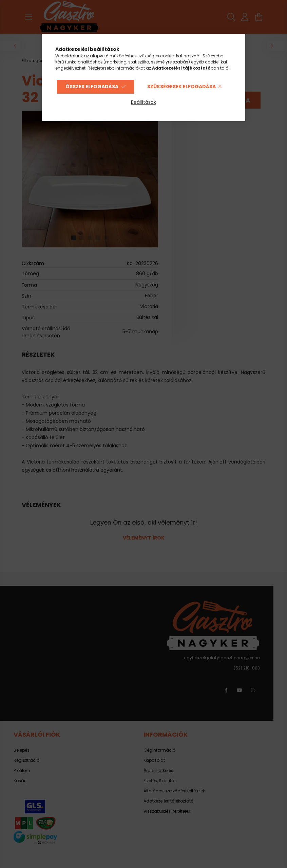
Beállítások (143, 102)
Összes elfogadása (92, 87)
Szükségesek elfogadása (181, 87)
